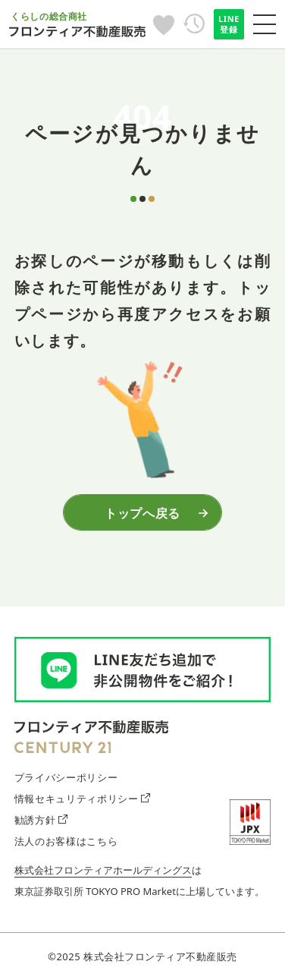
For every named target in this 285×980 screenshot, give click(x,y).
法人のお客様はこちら (66, 841)
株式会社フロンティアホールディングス (103, 870)
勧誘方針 (41, 820)
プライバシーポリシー (66, 777)
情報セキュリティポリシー (82, 799)
